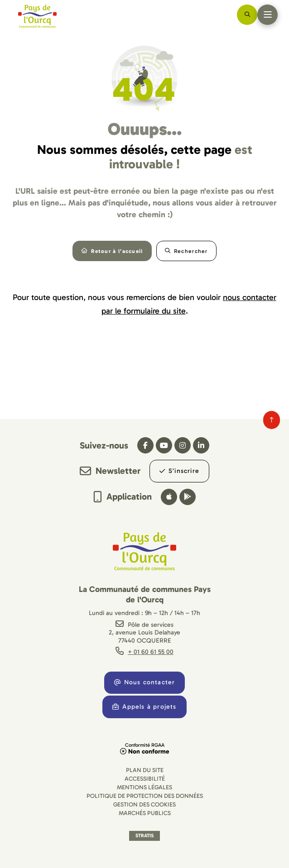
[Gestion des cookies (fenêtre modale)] (144, 804)
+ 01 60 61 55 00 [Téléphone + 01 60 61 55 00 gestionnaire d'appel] (151, 652)
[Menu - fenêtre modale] (267, 15)
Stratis (144, 836)
